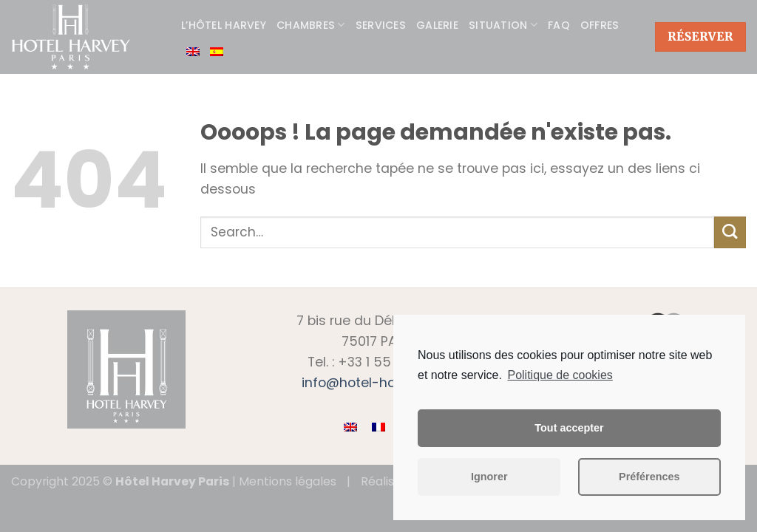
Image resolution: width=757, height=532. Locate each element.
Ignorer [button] (489, 477)
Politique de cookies (560, 375)
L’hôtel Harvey (224, 25)
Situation (503, 25)
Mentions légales (288, 481)
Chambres (311, 25)
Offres (600, 25)
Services (381, 25)
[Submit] (730, 232)
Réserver (700, 37)
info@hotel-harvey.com (378, 383)
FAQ (559, 25)
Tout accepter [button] (569, 428)
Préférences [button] (649, 477)
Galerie (437, 25)
